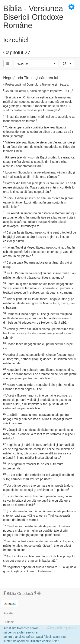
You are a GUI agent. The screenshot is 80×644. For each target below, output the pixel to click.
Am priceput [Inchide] (62, 628)
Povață (8, 613)
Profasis (9, 622)
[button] (36, 63)
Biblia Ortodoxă (22, 593)
